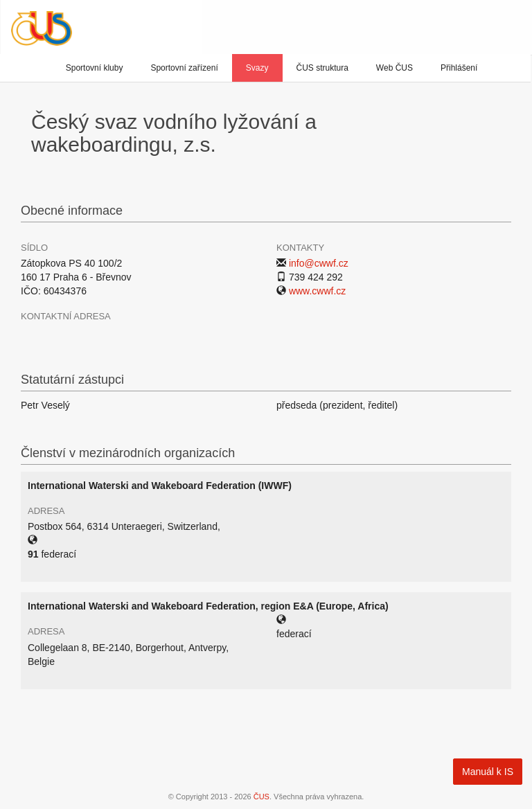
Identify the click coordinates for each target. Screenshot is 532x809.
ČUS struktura (322, 68)
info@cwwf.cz (319, 263)
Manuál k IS (488, 772)
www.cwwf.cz (317, 291)
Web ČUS (394, 68)
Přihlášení (459, 68)
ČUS (261, 797)
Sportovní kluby (95, 68)
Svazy (257, 68)
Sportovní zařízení (184, 68)
